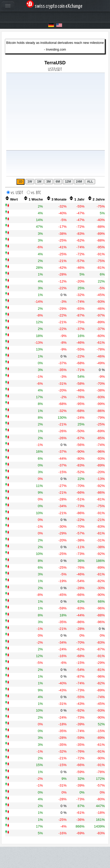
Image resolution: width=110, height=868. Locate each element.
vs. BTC (36, 193)
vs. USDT (18, 193)
